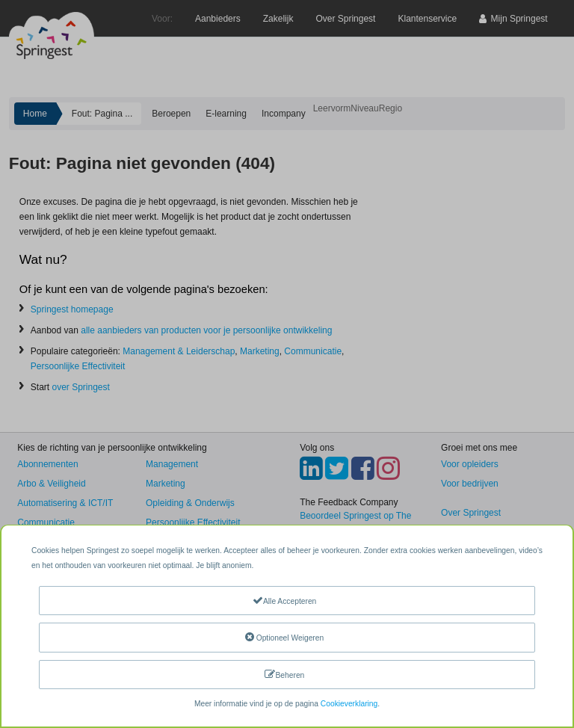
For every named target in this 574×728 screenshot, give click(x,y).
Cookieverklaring (349, 704)
